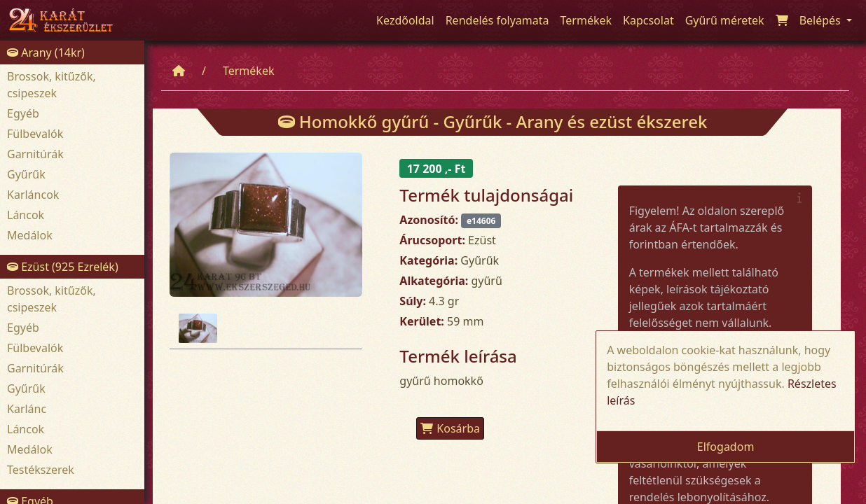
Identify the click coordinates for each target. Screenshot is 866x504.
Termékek (249, 71)
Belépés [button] (822, 20)
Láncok (26, 215)
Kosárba (450, 428)
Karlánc (27, 409)
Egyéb (23, 113)
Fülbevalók (35, 134)
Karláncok (33, 195)
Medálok (30, 235)
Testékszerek (41, 470)
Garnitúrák (35, 154)
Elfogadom (726, 447)
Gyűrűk (26, 174)
